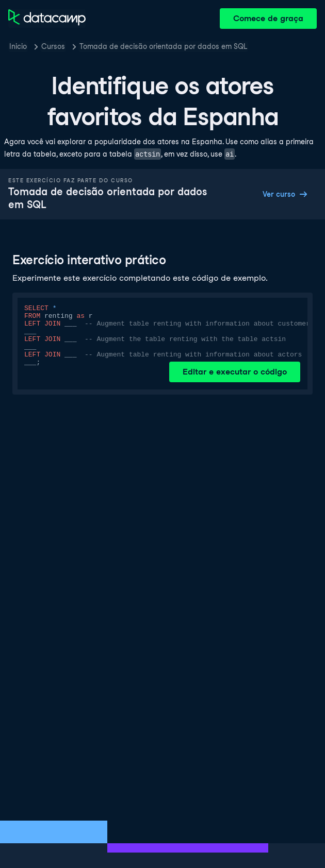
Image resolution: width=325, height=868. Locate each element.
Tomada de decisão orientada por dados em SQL (163, 46)
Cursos (53, 46)
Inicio (18, 46)
